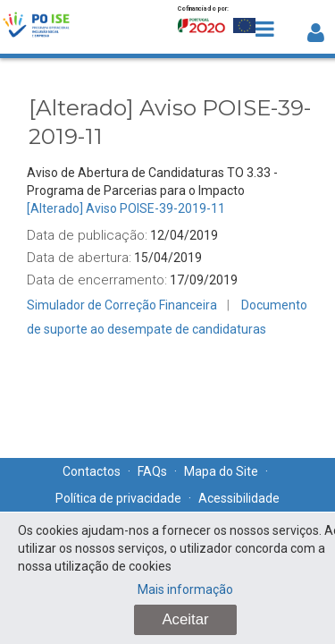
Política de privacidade (118, 498)
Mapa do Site (221, 471)
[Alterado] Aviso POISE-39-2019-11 (126, 208)
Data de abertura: (79, 258)
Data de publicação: (87, 235)
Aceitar (185, 619)
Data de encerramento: (97, 280)
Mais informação (185, 589)
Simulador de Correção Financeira (122, 305)
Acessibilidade (239, 498)
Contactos (92, 471)
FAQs (152, 471)
